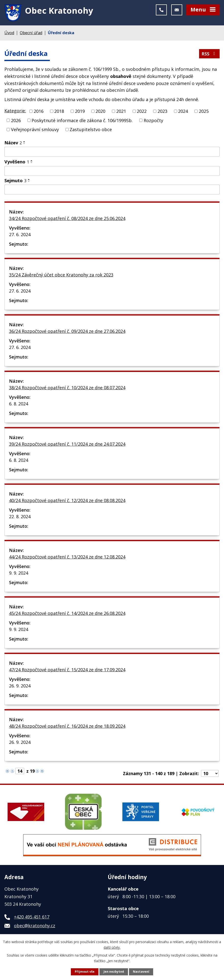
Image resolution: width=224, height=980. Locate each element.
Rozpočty (153, 121)
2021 (121, 112)
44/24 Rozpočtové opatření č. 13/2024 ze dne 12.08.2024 (67, 558)
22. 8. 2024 (20, 517)
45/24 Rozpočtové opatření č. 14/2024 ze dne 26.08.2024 (67, 614)
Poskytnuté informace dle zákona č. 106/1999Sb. (82, 121)
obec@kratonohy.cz (35, 926)
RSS (209, 55)
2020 (100, 112)
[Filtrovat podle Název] (112, 153)
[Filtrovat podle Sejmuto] (112, 190)
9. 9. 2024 (19, 574)
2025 (204, 112)
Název (13, 144)
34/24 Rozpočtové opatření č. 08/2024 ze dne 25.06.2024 (67, 219)
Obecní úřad (31, 34)
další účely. (112, 947)
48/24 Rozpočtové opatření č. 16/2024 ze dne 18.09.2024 (67, 727)
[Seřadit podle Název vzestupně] (24, 143)
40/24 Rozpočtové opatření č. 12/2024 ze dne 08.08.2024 (67, 501)
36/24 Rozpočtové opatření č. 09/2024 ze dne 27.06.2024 (67, 332)
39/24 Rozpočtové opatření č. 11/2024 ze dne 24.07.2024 (67, 445)
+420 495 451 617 (32, 917)
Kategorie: (15, 112)
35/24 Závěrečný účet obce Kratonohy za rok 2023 (61, 275)
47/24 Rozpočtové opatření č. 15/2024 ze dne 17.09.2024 (67, 670)
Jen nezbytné (114, 972)
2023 (162, 112)
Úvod (9, 34)
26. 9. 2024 (20, 686)
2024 (183, 112)
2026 (16, 121)
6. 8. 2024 (19, 404)
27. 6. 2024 (20, 235)
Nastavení (141, 972)
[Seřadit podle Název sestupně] (24, 145)
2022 (142, 112)
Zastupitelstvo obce (91, 130)
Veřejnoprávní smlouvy (35, 130)
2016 (39, 112)
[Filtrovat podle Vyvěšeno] (112, 172)
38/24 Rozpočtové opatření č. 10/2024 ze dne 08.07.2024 (67, 388)
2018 (59, 112)
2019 (80, 112)
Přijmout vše (85, 972)
